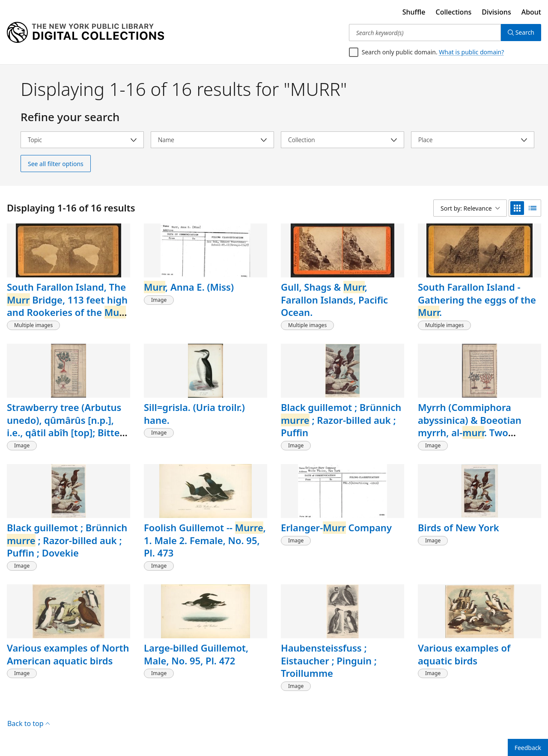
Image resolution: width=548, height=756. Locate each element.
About (531, 12)
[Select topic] (82, 140)
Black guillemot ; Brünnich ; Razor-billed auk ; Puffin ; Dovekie (67, 540)
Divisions (496, 12)
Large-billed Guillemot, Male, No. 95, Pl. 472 (196, 654)
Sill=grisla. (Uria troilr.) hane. (194, 414)
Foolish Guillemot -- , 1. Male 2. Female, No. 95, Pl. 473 (205, 540)
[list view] (533, 208)
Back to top (28, 723)
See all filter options (56, 164)
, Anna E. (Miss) (189, 287)
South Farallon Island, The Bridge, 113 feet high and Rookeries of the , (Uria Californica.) (68, 306)
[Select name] (212, 140)
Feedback (528, 748)
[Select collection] (342, 140)
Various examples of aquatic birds (464, 654)
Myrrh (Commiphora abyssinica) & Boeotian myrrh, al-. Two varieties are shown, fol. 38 (479, 426)
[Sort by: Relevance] (470, 208)
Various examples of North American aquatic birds (68, 654)
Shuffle (414, 12)
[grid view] (517, 208)
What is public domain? (471, 52)
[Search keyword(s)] (425, 33)
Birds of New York (459, 527)
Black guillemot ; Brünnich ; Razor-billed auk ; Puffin (341, 420)
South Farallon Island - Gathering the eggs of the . (477, 299)
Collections (454, 12)
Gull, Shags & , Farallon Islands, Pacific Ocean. (334, 299)
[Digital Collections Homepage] (85, 33)
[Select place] (473, 140)
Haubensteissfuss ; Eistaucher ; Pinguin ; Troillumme (329, 660)
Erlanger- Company (336, 527)
